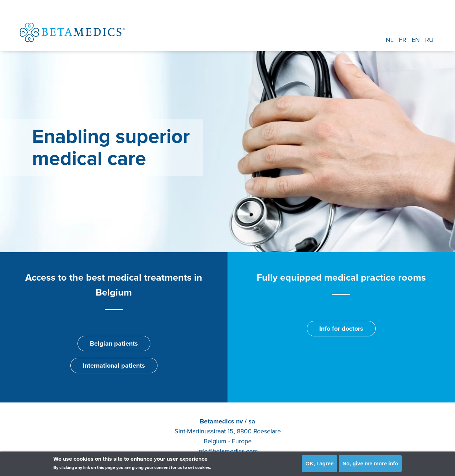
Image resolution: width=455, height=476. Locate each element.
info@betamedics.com (228, 451)
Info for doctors (341, 329)
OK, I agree (319, 463)
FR (403, 40)
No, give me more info (370, 463)
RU (429, 40)
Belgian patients (114, 344)
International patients (114, 366)
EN (416, 40)
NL (390, 40)
